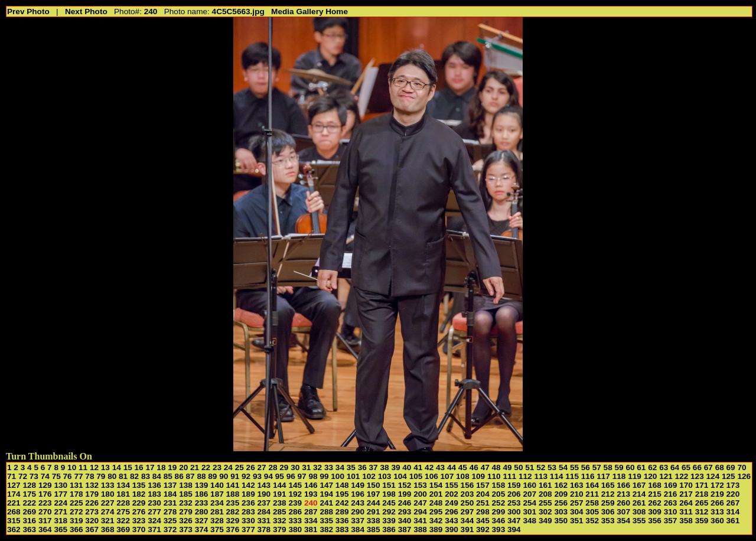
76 (68, 476)
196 (358, 494)
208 (545, 494)
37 (374, 467)
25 (239, 467)
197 (374, 494)
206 (514, 494)
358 (686, 521)
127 (14, 485)
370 (139, 529)
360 (717, 521)
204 (483, 494)
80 (112, 476)
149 (358, 485)
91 (235, 476)
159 (514, 485)
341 (420, 521)
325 (170, 521)
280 (202, 512)
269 (29, 512)
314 (733, 512)
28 (273, 467)
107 (447, 476)
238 (280, 503)
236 (248, 503)
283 (248, 512)
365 (61, 529)
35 (351, 467)
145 (295, 485)
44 (452, 467)
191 (280, 494)
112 (525, 476)
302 (545, 512)
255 (545, 503)
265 (702, 503)
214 (639, 494)
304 (577, 512)
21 (195, 467)
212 (608, 494)
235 (233, 503)
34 (340, 467)
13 (105, 467)
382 (326, 529)
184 (170, 494)
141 (233, 485)
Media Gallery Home (309, 12)
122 (682, 476)
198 (389, 494)
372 (170, 529)
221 (14, 503)
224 (61, 503)
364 (45, 529)
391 (467, 529)
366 (76, 529)
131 (76, 485)
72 (23, 476)
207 (529, 494)
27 (262, 467)
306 (608, 512)
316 (29, 521)
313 (717, 512)
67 (708, 467)
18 (161, 467)
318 (61, 521)
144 (280, 485)
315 (14, 521)
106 (431, 476)
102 (369, 476)
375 (217, 529)
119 (635, 476)
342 (436, 521)
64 (675, 467)
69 (731, 467)
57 (597, 467)
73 (34, 476)
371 (154, 529)
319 (76, 521)
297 (467, 512)
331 (264, 521)
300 (514, 512)
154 (436, 485)
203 (467, 494)
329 (233, 521)
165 (608, 485)
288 (326, 512)
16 (139, 467)
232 (186, 503)
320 (92, 521)
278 (170, 512)
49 (507, 467)
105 (416, 476)
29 (284, 467)
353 (608, 521)
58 (608, 467)
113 (541, 476)
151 (389, 485)
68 (720, 467)
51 (529, 467)
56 (586, 467)
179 (92, 494)
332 (280, 521)
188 (233, 494)
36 (362, 467)
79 (101, 476)
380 (295, 529)
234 (217, 503)
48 (496, 467)
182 (139, 494)
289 (342, 512)
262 (655, 503)
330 (248, 521)
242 (342, 503)
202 (452, 494)
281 (217, 512)
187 (217, 494)
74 (45, 476)
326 (186, 521)
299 (499, 512)
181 (123, 494)
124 (713, 476)
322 (123, 521)
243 (358, 503)
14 (117, 467)
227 (108, 503)
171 (702, 485)
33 (329, 467)
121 (666, 476)
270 (45, 512)
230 (154, 503)
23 (217, 467)
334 (311, 521)
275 (123, 512)
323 (139, 521)
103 (385, 476)
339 (389, 521)
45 (463, 467)
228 (123, 503)
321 (108, 521)
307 (623, 512)
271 (61, 512)
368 (108, 529)
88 (201, 476)
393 (499, 529)
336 (342, 521)
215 (655, 494)
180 (108, 494)
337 (358, 521)
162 (561, 485)
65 (686, 467)
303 (561, 512)
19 (172, 467)
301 (529, 512)
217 (686, 494)
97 (302, 476)
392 (483, 529)
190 (264, 494)
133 (108, 485)
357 (671, 521)
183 (154, 494)
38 (384, 467)
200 (420, 494)
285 (280, 512)
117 (603, 476)
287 (311, 512)
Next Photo (86, 12)
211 (592, 494)
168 (655, 485)
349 (545, 521)
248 (436, 503)
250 (467, 503)
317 (45, 521)
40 (407, 467)
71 (12, 476)
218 (702, 494)
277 (154, 512)
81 (123, 476)
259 (608, 503)
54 (563, 467)
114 (557, 476)
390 (452, 529)
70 (742, 467)
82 (134, 476)
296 (452, 512)
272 (76, 512)
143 (264, 485)
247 (420, 503)
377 (248, 529)
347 (514, 521)
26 (251, 467)
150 (374, 485)
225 (76, 503)
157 (483, 485)
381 (311, 529)
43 (440, 467)
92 (246, 476)
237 (264, 503)
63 (664, 467)
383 (342, 529)
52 (541, 467)
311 (686, 512)
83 (146, 476)
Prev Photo (28, 12)
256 (561, 503)
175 (29, 494)
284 (264, 512)
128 (29, 485)
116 (588, 476)
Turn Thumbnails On (49, 456)
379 (280, 529)
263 (671, 503)
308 (639, 512)
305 (592, 512)
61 (641, 467)
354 (623, 521)
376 (233, 529)
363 (29, 529)
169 (671, 485)
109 (479, 476)
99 (324, 476)
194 (326, 494)
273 (92, 512)
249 (452, 503)
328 (217, 521)
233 (202, 503)
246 (405, 503)
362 (14, 529)
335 (326, 521)
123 (697, 476)
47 (485, 467)
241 (326, 503)
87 (190, 476)
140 (217, 485)
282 (233, 512)
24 (228, 467)
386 (389, 529)
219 (717, 494)
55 (574, 467)
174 (14, 494)
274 (108, 512)
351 (577, 521)
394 (514, 529)
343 (452, 521)
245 (389, 503)
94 (268, 476)
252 (499, 503)
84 (157, 476)
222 (29, 503)
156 (467, 485)
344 (467, 521)
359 (702, 521)
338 (374, 521)
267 (733, 503)
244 (374, 503)
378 (264, 529)
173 (733, 485)
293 (405, 512)
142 (248, 485)
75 (56, 476)
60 (630, 467)
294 (420, 512)
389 (436, 529)
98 (313, 476)
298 (483, 512)
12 (94, 467)
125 (729, 476)
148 (342, 485)
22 (206, 467)
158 (499, 485)
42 (429, 467)
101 (353, 476)
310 (671, 512)
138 (186, 485)
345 (483, 521)
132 (92, 485)
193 (311, 494)
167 (639, 485)
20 (183, 467)
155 (452, 485)
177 (61, 494)
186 (202, 494)
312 (702, 512)
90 (224, 476)
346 (499, 521)
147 (326, 485)
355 (639, 521)
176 (45, 494)
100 (338, 476)
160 (529, 485)
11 (83, 467)
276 (139, 512)
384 (358, 529)
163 (577, 485)
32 (317, 467)
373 (186, 529)
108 (463, 476)
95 (280, 476)
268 (14, 512)
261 (639, 503)
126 (744, 476)
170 (686, 485)
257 (577, 503)
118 (619, 476)
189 (248, 494)
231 (170, 503)
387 (405, 529)
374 (202, 529)
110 (494, 476)
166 (623, 485)
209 (561, 494)
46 (474, 467)
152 (405, 485)
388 (420, 529)
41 (418, 467)
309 (655, 512)
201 (436, 494)
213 (623, 494)
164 (592, 485)
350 (561, 521)
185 (186, 494)
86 (179, 476)
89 (212, 476)
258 (592, 503)
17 (150, 467)
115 (572, 476)
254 (529, 503)
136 (154, 485)
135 (139, 485)
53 (552, 467)
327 (202, 521)
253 (514, 503)
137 (170, 485)
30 (295, 467)
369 (123, 529)
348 (529, 521)
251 (483, 503)
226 (92, 503)
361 (733, 521)
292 (389, 512)
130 (61, 485)
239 (295, 503)
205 (499, 494)
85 (168, 476)
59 (619, 467)
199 (405, 494)
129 (45, 485)
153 (420, 485)
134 (123, 485)
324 (154, 521)
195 (342, 494)
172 (717, 485)
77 (78, 476)
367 (92, 529)
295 (436, 512)
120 (651, 476)
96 (291, 476)
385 (374, 529)
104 (400, 476)
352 (592, 521)
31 (306, 467)
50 (518, 467)
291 (374, 512)
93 (257, 476)
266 (717, 503)
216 (671, 494)
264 (686, 503)
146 (311, 485)
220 (733, 494)
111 (509, 476)
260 (623, 503)
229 (139, 503)
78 (89, 476)
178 (76, 494)
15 (128, 467)
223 (45, 503)
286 (295, 512)
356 (655, 521)
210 (577, 494)
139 (202, 485)
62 (652, 467)
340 (405, 521)
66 (697, 467)
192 (295, 494)
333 (295, 521)
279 (186, 512)
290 (358, 512)
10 (72, 467)
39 (395, 467)
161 (545, 485)
